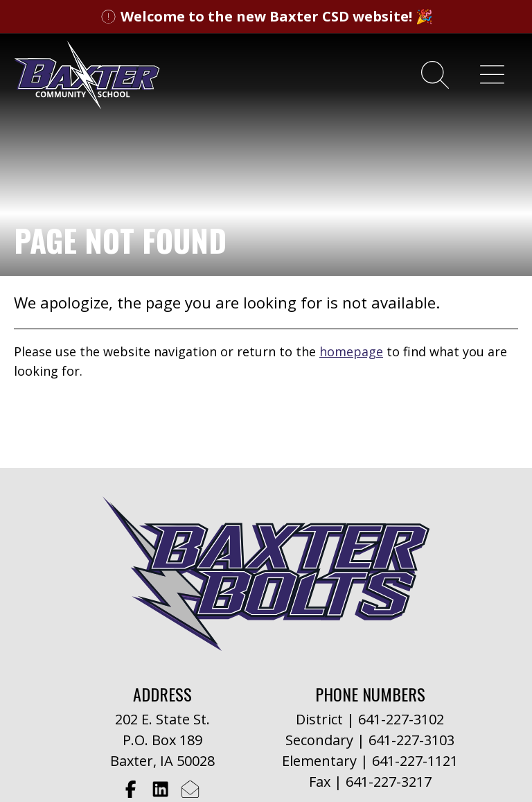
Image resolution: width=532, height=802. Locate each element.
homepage (351, 351)
